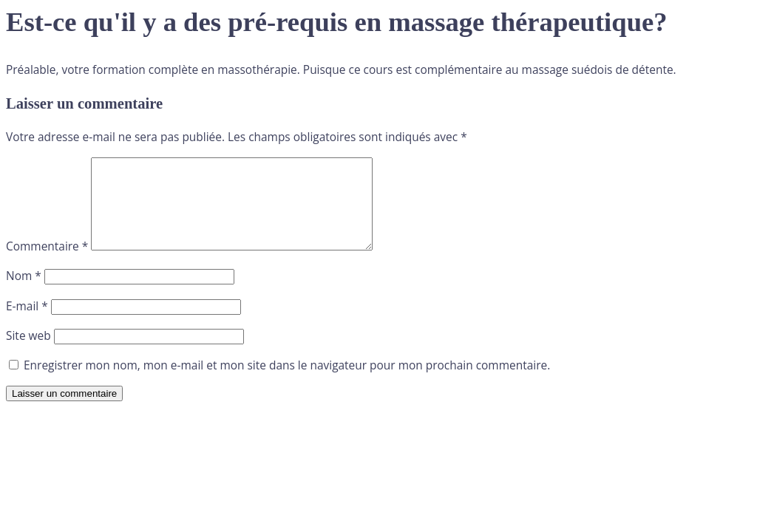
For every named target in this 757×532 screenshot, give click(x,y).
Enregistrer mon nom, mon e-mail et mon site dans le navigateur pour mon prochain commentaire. (287, 383)
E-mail (27, 324)
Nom (24, 293)
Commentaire (47, 264)
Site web (28, 353)
